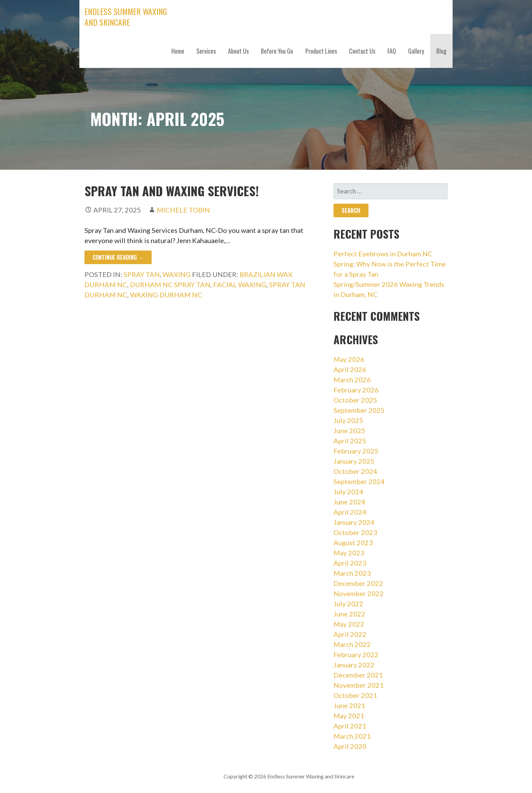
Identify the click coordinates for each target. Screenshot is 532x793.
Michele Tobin (183, 210)
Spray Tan (142, 274)
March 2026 (352, 380)
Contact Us (362, 51)
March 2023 (352, 573)
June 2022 (349, 614)
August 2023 (353, 542)
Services (206, 51)
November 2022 (359, 593)
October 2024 (355, 471)
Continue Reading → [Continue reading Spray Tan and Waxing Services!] (118, 257)
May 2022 (349, 624)
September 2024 (359, 481)
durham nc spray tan (170, 284)
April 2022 (350, 634)
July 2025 (348, 420)
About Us (238, 51)
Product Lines (321, 51)
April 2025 (350, 441)
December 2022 (358, 583)
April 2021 (350, 726)
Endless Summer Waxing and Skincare (126, 17)
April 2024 (350, 512)
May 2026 (349, 359)
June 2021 (349, 705)
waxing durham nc (166, 295)
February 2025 (356, 451)
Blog (441, 51)
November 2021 (359, 685)
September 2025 (359, 410)
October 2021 (355, 695)
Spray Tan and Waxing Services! (172, 191)
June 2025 (349, 430)
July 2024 (348, 492)
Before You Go (277, 51)
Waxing (177, 274)
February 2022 (356, 654)
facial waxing (240, 284)
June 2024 (349, 502)
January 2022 (354, 665)
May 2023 (349, 553)
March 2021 (352, 736)
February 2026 (356, 390)
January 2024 (354, 522)
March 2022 (352, 644)
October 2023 (355, 532)
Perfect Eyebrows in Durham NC (383, 254)
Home (178, 51)
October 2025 (355, 400)
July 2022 (348, 604)
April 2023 (350, 563)
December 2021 (358, 675)
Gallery (416, 51)
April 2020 (350, 746)
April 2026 (350, 369)
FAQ (392, 51)
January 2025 (354, 461)
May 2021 (349, 716)
